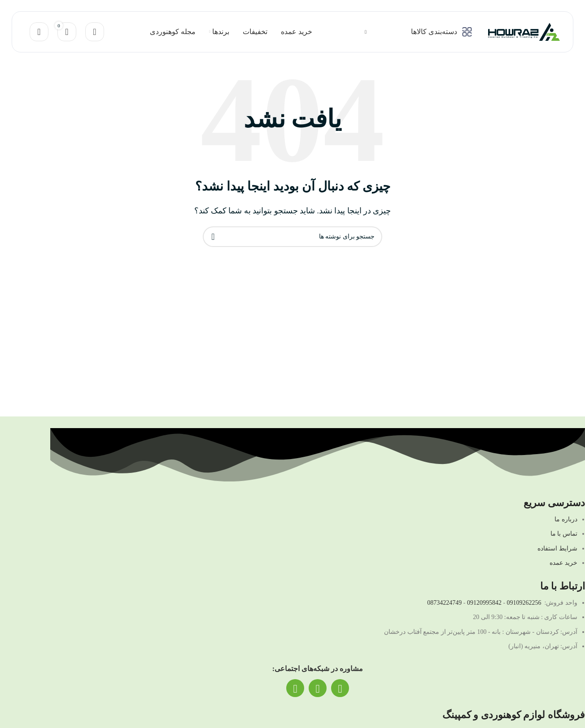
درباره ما (566, 519)
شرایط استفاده (557, 548)
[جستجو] (95, 32)
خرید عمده (563, 563)
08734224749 (444, 603)
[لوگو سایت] (524, 31)
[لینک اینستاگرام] (340, 688)
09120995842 (484, 603)
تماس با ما (564, 534)
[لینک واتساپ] (318, 688)
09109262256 (524, 603)
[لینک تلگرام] (295, 688)
